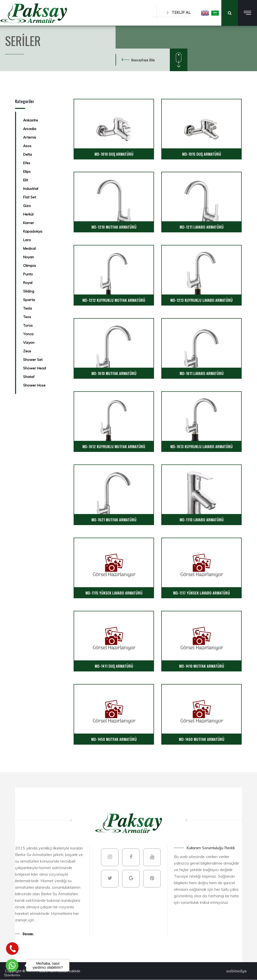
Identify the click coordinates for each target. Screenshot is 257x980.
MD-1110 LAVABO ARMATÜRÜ (202, 520)
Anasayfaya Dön (143, 60)
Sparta (29, 300)
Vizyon (29, 343)
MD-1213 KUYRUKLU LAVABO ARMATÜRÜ (201, 300)
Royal (28, 283)
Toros (28, 325)
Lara (27, 240)
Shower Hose (34, 385)
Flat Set (30, 197)
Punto (28, 274)
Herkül (28, 214)
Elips (27, 172)
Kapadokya (33, 231)
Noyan (29, 257)
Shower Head (35, 368)
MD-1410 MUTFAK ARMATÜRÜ (202, 666)
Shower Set (33, 360)
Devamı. (28, 934)
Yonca (28, 334)
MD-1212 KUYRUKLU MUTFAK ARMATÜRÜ (114, 300)
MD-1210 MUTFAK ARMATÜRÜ (114, 227)
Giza (27, 206)
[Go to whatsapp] (12, 965)
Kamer (29, 223)
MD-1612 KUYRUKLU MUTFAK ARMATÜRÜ (114, 446)
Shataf (29, 377)
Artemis (30, 137)
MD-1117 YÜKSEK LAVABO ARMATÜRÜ (201, 593)
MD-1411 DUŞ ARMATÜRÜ (114, 666)
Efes (27, 163)
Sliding (29, 291)
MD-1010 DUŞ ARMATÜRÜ (114, 154)
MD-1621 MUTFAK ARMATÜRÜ (114, 520)
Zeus (27, 351)
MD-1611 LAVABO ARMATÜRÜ (202, 373)
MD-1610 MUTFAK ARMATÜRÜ (114, 373)
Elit (25, 180)
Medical (29, 248)
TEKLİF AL (176, 12)
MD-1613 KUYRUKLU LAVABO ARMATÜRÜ (201, 446)
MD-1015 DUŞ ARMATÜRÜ (202, 154)
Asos (27, 146)
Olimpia (30, 266)
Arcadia (30, 129)
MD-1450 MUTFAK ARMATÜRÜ (114, 739)
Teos (27, 317)
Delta (28, 154)
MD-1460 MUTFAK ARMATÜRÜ (202, 739)
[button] (205, 13)
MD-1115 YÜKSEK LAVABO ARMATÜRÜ (114, 593)
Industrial (31, 189)
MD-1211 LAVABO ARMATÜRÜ (202, 227)
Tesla (28, 308)
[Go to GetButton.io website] (12, 975)
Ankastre (31, 120)
